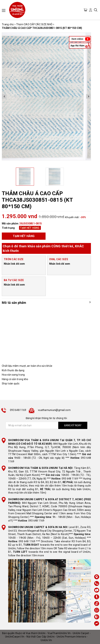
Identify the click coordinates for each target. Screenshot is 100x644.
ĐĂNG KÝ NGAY (73, 425)
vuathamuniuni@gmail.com (54, 410)
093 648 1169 (18, 410)
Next (88, 96)
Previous (4, 96)
